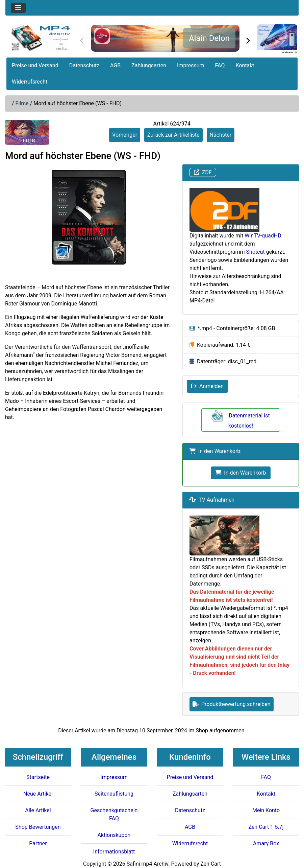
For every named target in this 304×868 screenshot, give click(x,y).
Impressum (191, 65)
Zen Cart (211, 864)
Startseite (38, 777)
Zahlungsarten (149, 65)
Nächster (221, 135)
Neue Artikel (38, 794)
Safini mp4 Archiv (147, 864)
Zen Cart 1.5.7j (266, 827)
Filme (22, 103)
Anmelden (207, 386)
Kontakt (245, 65)
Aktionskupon (114, 835)
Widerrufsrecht (30, 82)
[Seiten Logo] (40, 38)
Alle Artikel (38, 810)
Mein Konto (266, 810)
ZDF (203, 172)
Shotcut (256, 252)
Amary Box (266, 843)
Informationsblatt (114, 852)
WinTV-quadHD (263, 236)
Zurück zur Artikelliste (173, 135)
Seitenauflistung (114, 794)
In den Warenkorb (240, 473)
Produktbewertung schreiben (232, 704)
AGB (115, 65)
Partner (38, 843)
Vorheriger (125, 135)
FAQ (220, 65)
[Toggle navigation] (18, 8)
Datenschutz (84, 65)
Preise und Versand (35, 65)
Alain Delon (209, 38)
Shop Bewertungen (38, 827)
